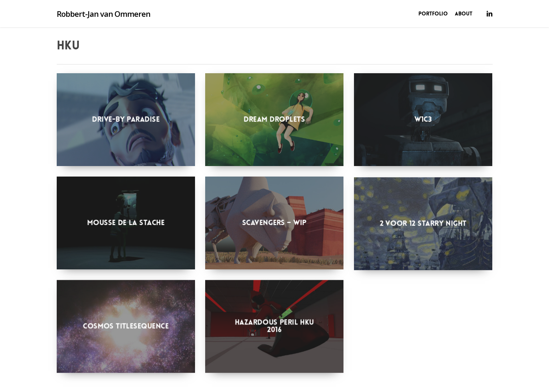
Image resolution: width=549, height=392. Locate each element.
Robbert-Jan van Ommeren (103, 14)
